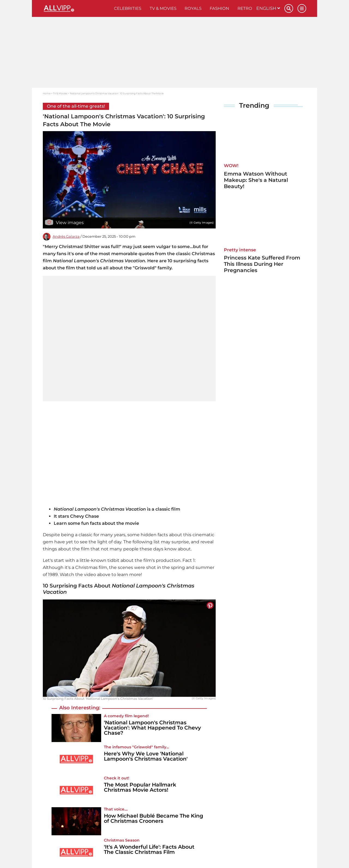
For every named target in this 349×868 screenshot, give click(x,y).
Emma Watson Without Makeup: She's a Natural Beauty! (256, 180)
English (268, 8)
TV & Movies (163, 8)
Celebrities (128, 8)
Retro (245, 8)
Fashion (219, 8)
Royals (193, 8)
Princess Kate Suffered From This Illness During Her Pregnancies (262, 264)
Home (47, 93)
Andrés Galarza (66, 236)
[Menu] (302, 8)
